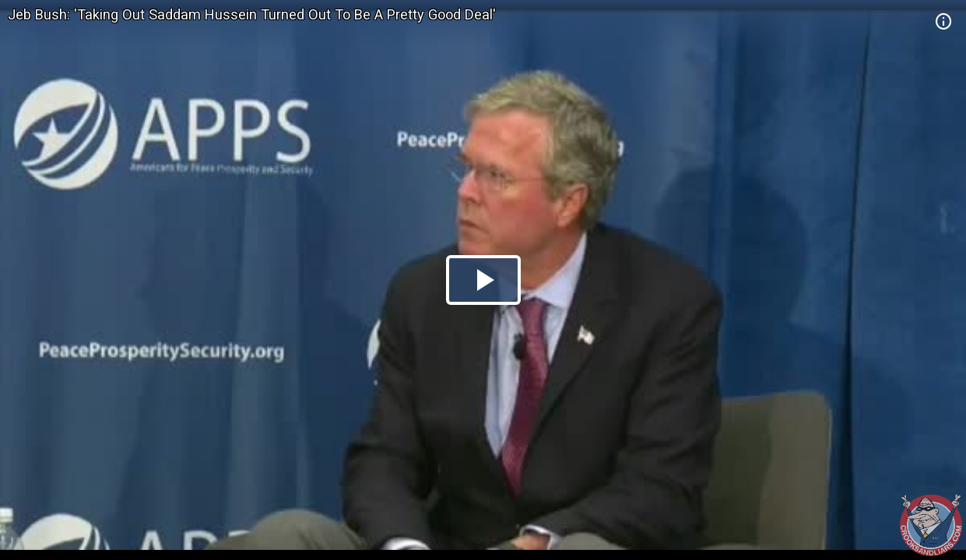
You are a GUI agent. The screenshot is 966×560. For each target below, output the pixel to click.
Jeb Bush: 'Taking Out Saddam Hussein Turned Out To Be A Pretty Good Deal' (252, 14)
